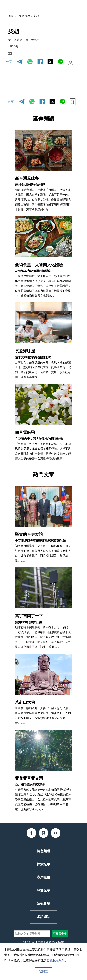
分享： (10, 67)
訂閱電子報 (60, 939)
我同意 (44, 972)
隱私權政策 (57, 960)
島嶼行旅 (24, 16)
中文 (42, 6)
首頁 (11, 16)
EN (14, 56)
